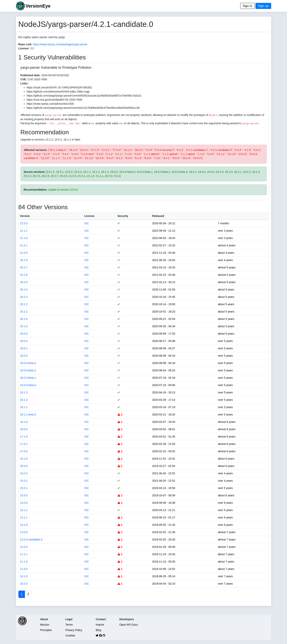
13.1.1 (24, 517)
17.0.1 (24, 444)
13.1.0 (24, 525)
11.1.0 (24, 562)
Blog (98, 630)
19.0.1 (24, 348)
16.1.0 (24, 459)
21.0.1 (24, 245)
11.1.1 (24, 554)
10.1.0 (24, 576)
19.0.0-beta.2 (28, 370)
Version (25, 216)
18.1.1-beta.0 (28, 414)
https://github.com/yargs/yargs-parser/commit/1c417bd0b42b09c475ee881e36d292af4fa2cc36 (83, 108)
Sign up (263, 6)
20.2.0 (24, 319)
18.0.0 (24, 429)
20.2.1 (24, 312)
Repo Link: (25, 44)
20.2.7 (24, 267)
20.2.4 (24, 289)
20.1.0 (24, 326)
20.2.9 (24, 260)
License (89, 216)
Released (158, 216)
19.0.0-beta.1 (28, 378)
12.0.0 (24, 547)
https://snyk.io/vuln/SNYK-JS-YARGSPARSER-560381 (59, 87)
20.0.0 (24, 334)
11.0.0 (24, 569)
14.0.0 (24, 503)
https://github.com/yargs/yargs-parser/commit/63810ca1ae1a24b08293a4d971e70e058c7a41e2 (84, 96)
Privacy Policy (74, 630)
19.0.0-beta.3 (28, 363)
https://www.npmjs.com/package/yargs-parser (60, 44)
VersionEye (38, 6)
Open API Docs (129, 625)
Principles (46, 630)
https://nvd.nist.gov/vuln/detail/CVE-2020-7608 (55, 100)
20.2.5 (24, 282)
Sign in (247, 6)
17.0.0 (24, 451)
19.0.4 (24, 341)
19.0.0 (24, 356)
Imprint (100, 625)
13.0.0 (24, 532)
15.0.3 (24, 473)
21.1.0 (24, 238)
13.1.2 (24, 510)
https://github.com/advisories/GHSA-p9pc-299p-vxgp (58, 92)
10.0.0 (24, 584)
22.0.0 (24, 223)
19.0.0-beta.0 (28, 385)
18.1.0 (24, 422)
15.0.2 (24, 481)
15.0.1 (24, 488)
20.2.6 (24, 275)
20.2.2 (24, 304)
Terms (69, 625)
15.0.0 (24, 495)
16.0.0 (24, 466)
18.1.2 (24, 400)
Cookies (70, 635)
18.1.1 (24, 407)
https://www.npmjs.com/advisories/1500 (50, 104)
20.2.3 (24, 297)
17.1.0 (24, 437)
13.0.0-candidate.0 (31, 540)
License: (24, 48)
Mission (45, 625)
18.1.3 (24, 392)
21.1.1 (24, 231)
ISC (32, 48)
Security (123, 216)
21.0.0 (24, 253)
